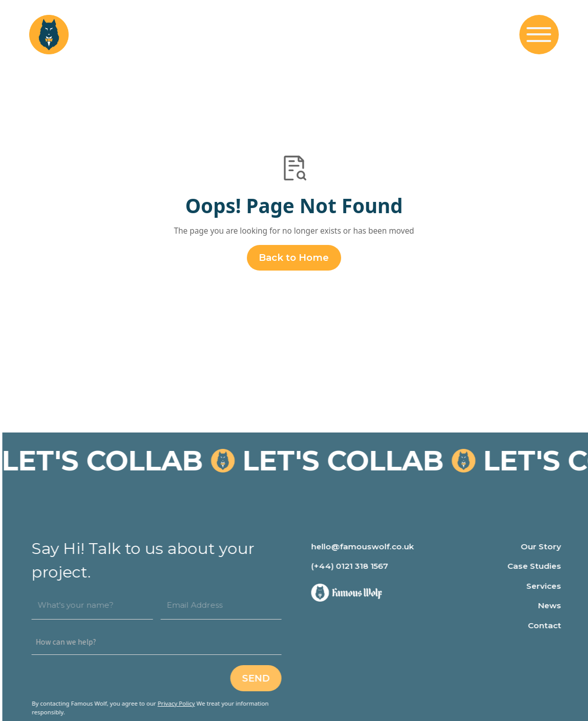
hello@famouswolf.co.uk (366, 547)
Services (547, 586)
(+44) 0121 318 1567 (353, 566)
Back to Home (294, 257)
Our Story (544, 547)
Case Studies (538, 566)
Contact (548, 625)
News (553, 605)
